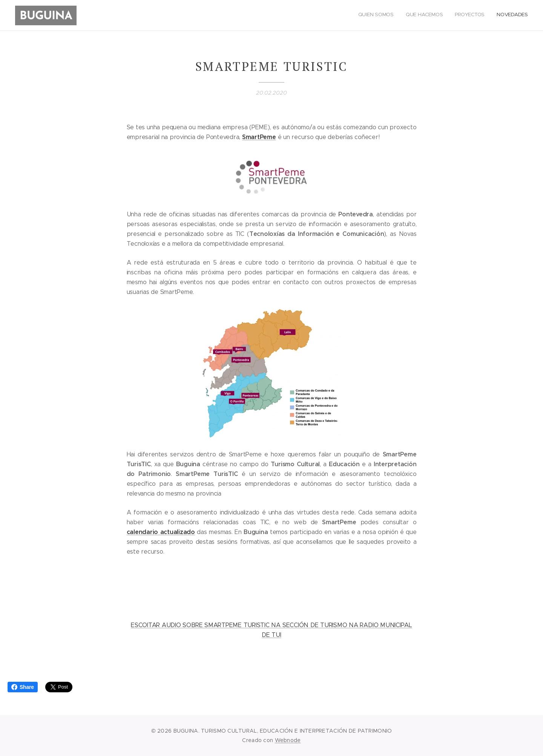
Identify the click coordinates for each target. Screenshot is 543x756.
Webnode (288, 740)
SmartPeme (259, 137)
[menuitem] (494, 15)
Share (23, 687)
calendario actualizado (161, 532)
